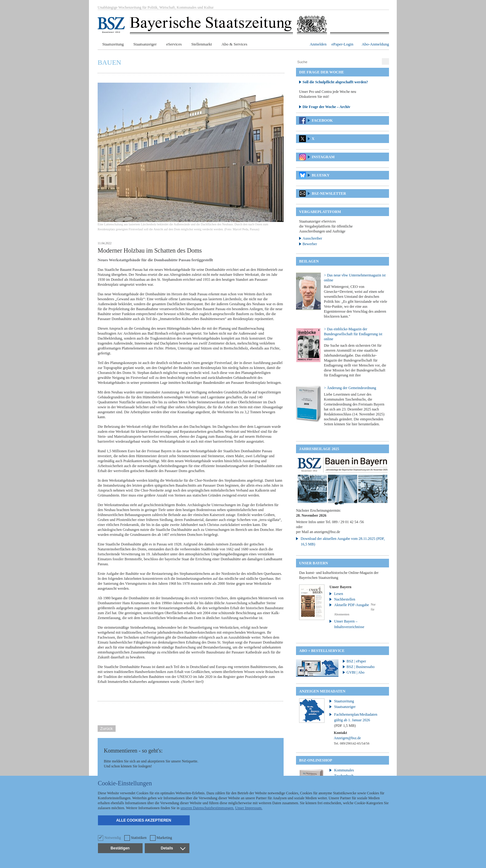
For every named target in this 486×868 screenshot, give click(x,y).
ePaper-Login (342, 44)
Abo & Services (234, 44)
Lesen (339, 594)
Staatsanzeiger (145, 44)
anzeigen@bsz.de (327, 532)
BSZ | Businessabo (360, 667)
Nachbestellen (345, 599)
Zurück (106, 729)
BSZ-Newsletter (329, 193)
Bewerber (310, 244)
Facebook (322, 120)
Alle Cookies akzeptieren (144, 820)
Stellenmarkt (201, 44)
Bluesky (321, 175)
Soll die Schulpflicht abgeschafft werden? (335, 82)
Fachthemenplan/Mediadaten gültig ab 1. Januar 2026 (356, 720)
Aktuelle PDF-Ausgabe (351, 605)
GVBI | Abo (356, 672)
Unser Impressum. (249, 808)
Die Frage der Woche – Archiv (326, 107)
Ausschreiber (312, 238)
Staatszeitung (113, 44)
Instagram (323, 157)
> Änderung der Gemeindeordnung (350, 388)
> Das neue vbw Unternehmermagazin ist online (355, 278)
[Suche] (338, 62)
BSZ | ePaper (356, 661)
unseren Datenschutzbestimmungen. (207, 808)
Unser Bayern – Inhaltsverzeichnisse (349, 624)
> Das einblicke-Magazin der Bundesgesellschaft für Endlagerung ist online (353, 334)
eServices (174, 44)
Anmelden (318, 44)
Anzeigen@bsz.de (347, 738)
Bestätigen (120, 848)
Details (173, 848)
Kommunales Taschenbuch (344, 773)
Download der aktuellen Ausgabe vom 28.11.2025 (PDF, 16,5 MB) (343, 541)
